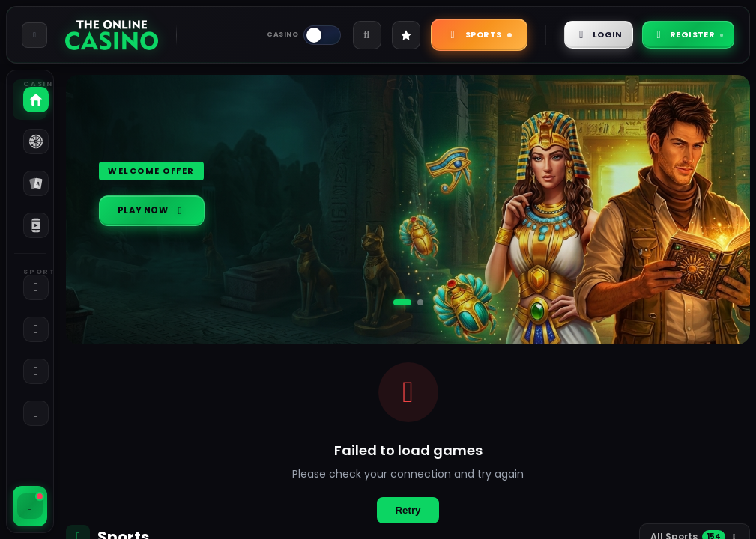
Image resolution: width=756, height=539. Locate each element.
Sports (453, 34)
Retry (408, 510)
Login (579, 34)
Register (681, 34)
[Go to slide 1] (402, 302)
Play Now (158, 211)
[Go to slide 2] (420, 302)
